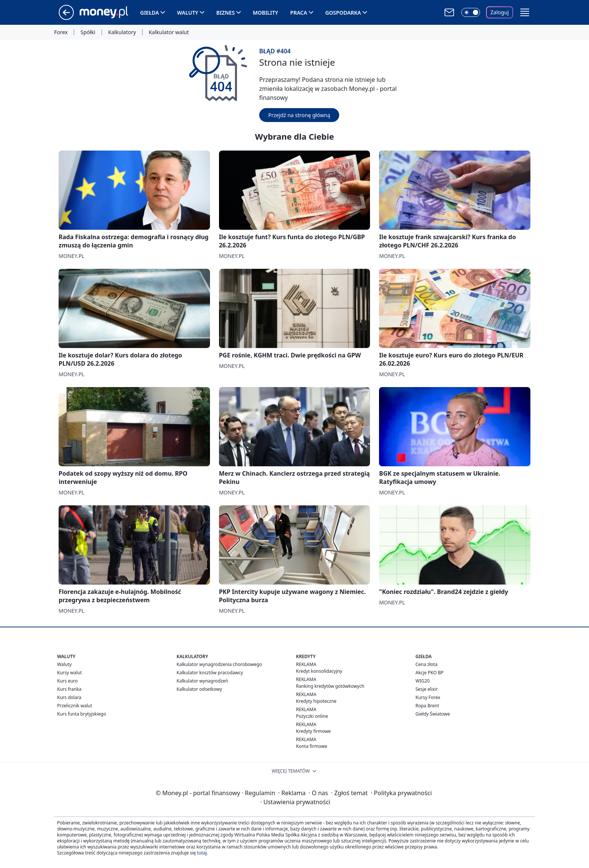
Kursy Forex (428, 697)
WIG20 (423, 681)
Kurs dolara (69, 697)
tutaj (202, 853)
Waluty (188, 13)
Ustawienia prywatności (295, 802)
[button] (525, 12)
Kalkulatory (122, 32)
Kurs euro (67, 681)
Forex (61, 32)
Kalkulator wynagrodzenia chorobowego (219, 664)
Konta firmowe (312, 746)
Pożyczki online (312, 716)
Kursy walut (69, 673)
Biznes (226, 13)
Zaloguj (500, 12)
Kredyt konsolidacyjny (319, 671)
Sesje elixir (427, 689)
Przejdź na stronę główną (299, 115)
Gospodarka (343, 13)
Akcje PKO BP (430, 673)
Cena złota (427, 664)
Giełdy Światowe (433, 714)
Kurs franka (69, 689)
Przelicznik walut (75, 706)
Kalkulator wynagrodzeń (202, 681)
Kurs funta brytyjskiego (82, 714)
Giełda (150, 13)
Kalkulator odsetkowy (199, 689)
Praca (299, 13)
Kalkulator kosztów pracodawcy (210, 673)
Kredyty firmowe (313, 731)
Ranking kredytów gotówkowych (330, 686)
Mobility (266, 13)
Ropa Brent (427, 706)
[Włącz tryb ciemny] (471, 12)
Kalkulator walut (169, 32)
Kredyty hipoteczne (316, 701)
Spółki (88, 32)
